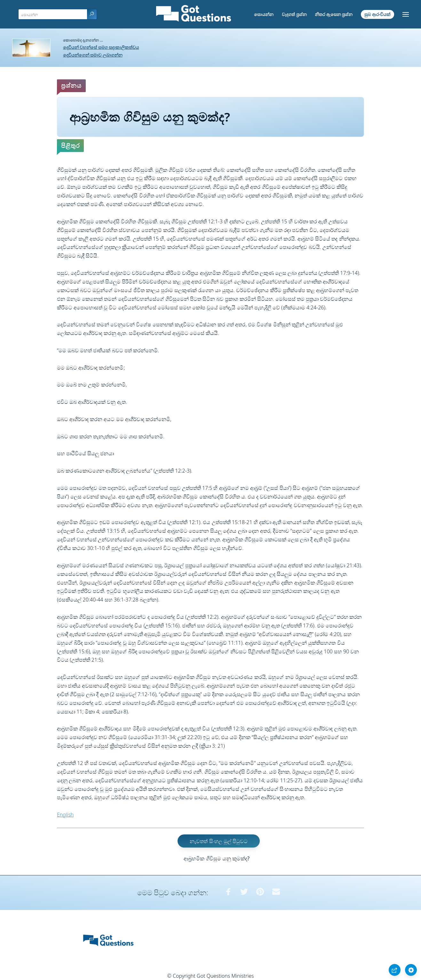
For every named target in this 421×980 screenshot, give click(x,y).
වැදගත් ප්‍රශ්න (294, 14)
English (65, 815)
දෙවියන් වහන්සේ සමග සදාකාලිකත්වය (101, 47)
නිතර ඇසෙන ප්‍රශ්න (334, 14)
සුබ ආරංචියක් (377, 14)
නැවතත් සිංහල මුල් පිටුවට (218, 841)
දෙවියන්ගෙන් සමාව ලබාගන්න (93, 55)
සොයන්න (264, 14)
